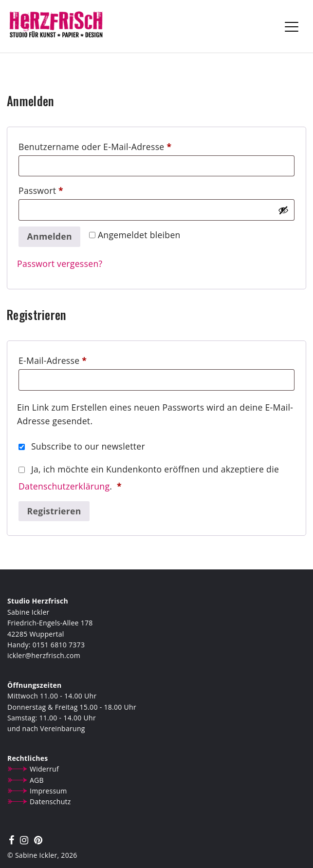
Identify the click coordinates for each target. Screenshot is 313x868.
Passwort (65, 189)
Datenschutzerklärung (64, 486)
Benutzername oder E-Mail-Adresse (119, 145)
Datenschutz (50, 802)
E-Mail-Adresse (77, 359)
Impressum (48, 791)
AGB (37, 780)
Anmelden (50, 236)
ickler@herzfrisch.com (44, 655)
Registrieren (54, 511)
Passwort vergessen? (60, 264)
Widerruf (44, 769)
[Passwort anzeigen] (283, 210)
